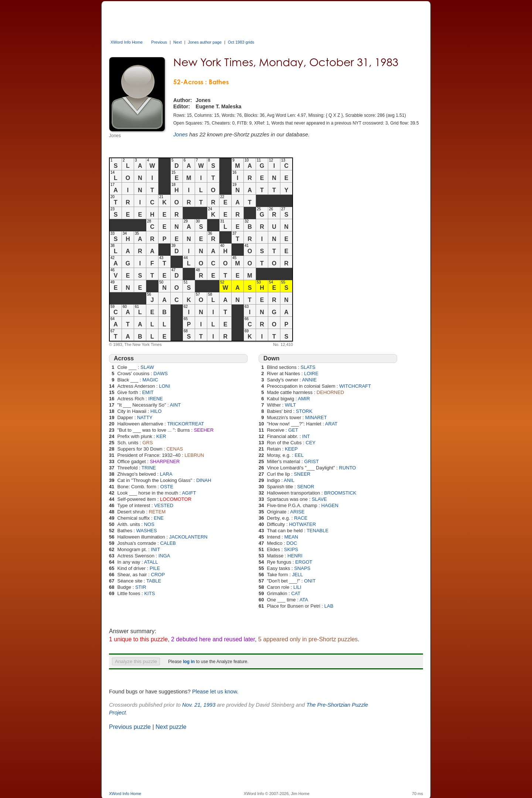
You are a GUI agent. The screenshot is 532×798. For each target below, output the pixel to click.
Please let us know (214, 692)
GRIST (311, 461)
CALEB (168, 543)
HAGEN (330, 505)
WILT (290, 405)
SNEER (302, 474)
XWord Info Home (127, 42)
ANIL (289, 480)
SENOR (306, 487)
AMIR (304, 399)
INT (306, 436)
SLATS (308, 367)
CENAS (175, 449)
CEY (311, 443)
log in (189, 662)
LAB (329, 606)
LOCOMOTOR (176, 499)
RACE (301, 518)
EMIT (148, 392)
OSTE (167, 487)
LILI (297, 587)
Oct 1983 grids (241, 42)
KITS (149, 593)
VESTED (164, 505)
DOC (292, 543)
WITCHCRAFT (355, 386)
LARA (166, 474)
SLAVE (319, 499)
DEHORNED (330, 392)
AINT (175, 405)
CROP (158, 575)
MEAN (291, 537)
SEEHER (204, 430)
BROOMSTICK (340, 493)
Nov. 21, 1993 (199, 705)
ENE (159, 518)
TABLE (154, 581)
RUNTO (348, 468)
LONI (164, 386)
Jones (180, 135)
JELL (297, 575)
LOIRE (311, 373)
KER (161, 436)
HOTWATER (302, 524)
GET (293, 430)
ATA (304, 600)
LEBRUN (195, 455)
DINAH (204, 480)
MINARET (316, 417)
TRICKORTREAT (185, 424)
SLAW (147, 367)
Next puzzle (171, 727)
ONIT (310, 581)
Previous (159, 42)
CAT (296, 593)
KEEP (291, 449)
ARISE (297, 512)
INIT (156, 549)
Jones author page (205, 42)
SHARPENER (165, 461)
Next (178, 42)
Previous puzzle (130, 727)
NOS (149, 524)
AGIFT (189, 493)
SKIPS (291, 549)
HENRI (295, 556)
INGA (164, 556)
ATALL (151, 562)
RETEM (157, 512)
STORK (304, 411)
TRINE (149, 468)
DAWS (161, 373)
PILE (155, 568)
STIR (141, 587)
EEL (299, 455)
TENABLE (318, 531)
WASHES (147, 531)
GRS (147, 443)
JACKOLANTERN (188, 537)
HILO (156, 411)
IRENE (156, 399)
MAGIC (150, 380)
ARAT (331, 424)
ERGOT (304, 562)
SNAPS (302, 568)
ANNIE (309, 380)
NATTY (145, 417)
